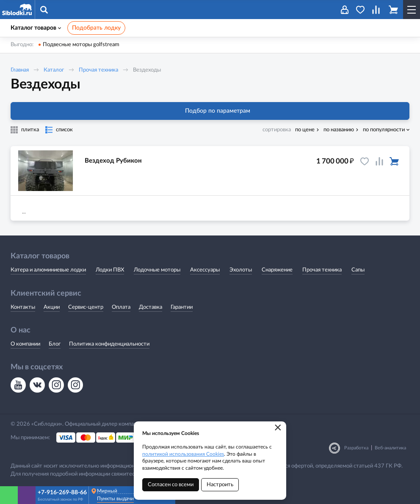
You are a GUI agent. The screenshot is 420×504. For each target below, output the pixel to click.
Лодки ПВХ (110, 270)
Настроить (220, 485)
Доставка (151, 307)
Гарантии (182, 307)
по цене (305, 130)
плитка (30, 130)
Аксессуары (205, 270)
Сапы (358, 270)
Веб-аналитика (390, 448)
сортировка (277, 130)
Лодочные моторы (157, 270)
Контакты (23, 307)
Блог (55, 344)
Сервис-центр (86, 307)
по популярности (384, 130)
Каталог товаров (36, 28)
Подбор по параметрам (210, 111)
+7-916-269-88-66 (62, 493)
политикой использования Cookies (183, 454)
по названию (339, 130)
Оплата (121, 307)
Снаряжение (277, 270)
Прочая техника (98, 70)
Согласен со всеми (171, 485)
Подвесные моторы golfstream (81, 45)
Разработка (356, 448)
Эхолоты (241, 270)
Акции (52, 307)
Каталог (54, 70)
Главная (20, 70)
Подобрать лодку (96, 28)
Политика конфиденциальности (109, 344)
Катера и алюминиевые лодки (48, 270)
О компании (25, 344)
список (64, 130)
